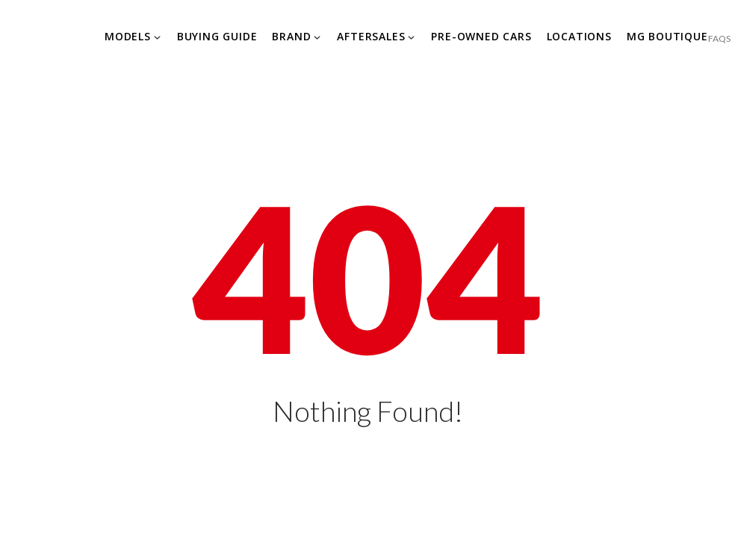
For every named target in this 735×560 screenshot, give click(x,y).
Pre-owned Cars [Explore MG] (481, 36)
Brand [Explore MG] (291, 36)
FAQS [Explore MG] (719, 38)
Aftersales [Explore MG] (371, 36)
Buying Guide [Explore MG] (217, 36)
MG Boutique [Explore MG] (667, 36)
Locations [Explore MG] (579, 36)
